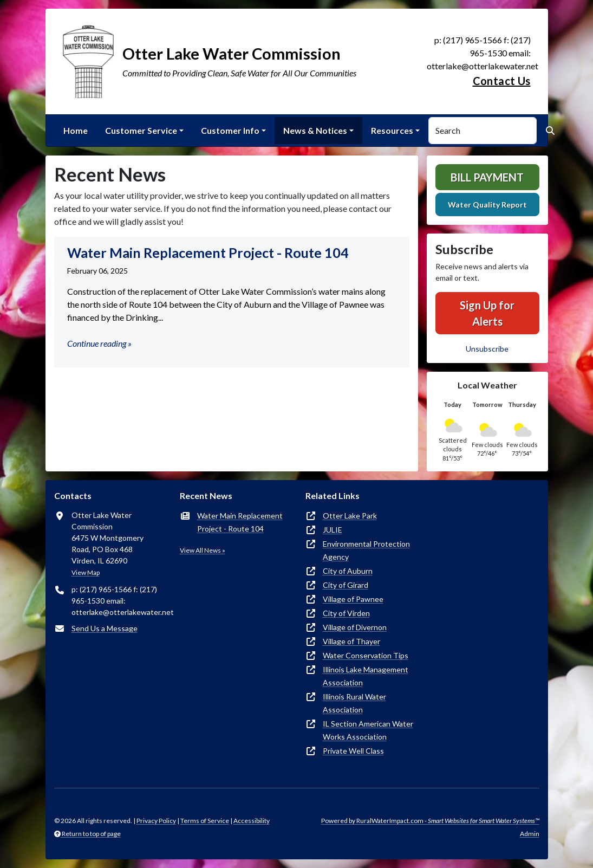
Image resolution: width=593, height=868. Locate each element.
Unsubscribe (487, 349)
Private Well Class (353, 751)
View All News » (203, 550)
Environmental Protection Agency (366, 550)
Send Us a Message (105, 628)
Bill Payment (487, 177)
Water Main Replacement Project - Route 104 (240, 522)
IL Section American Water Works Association (368, 730)
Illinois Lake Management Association (366, 676)
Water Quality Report (487, 205)
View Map (86, 572)
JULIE (333, 530)
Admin (530, 834)
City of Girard (346, 585)
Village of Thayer (351, 641)
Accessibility (252, 821)
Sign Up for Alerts (487, 313)
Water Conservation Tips (366, 655)
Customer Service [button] (141, 130)
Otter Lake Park (350, 516)
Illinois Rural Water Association (354, 703)
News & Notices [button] (315, 130)
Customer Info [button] (230, 130)
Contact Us (502, 81)
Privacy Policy (156, 821)
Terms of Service (205, 821)
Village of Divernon (355, 627)
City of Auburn (348, 571)
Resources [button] (392, 130)
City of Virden (346, 613)
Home (76, 130)
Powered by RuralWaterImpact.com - (430, 821)
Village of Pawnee (353, 599)
